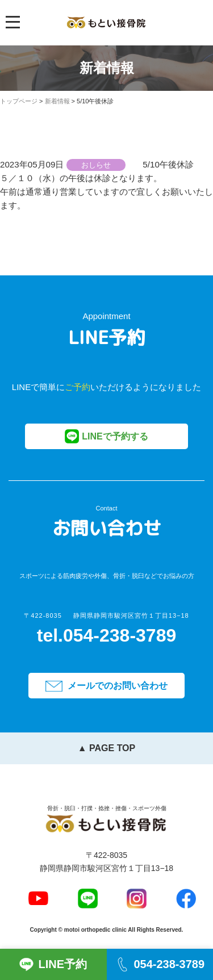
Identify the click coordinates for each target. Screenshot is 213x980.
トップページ (19, 101)
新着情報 (57, 101)
